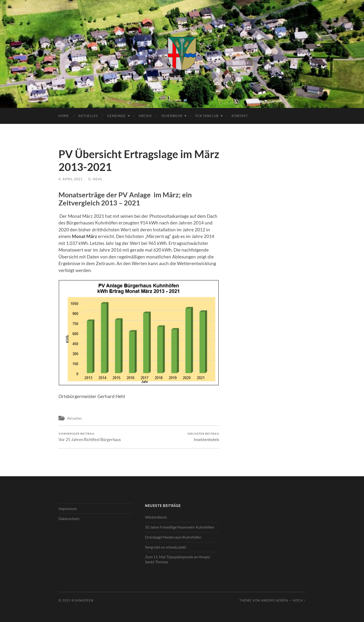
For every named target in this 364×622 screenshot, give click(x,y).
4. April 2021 (70, 179)
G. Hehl (95, 179)
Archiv (145, 116)
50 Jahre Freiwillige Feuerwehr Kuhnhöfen (180, 527)
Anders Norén (274, 600)
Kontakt (240, 116)
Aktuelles (88, 116)
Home (64, 116)
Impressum (68, 508)
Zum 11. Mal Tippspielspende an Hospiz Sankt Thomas (177, 559)
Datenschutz (69, 518)
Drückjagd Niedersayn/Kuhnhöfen (173, 537)
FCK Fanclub (207, 116)
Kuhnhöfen (83, 600)
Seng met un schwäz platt (166, 547)
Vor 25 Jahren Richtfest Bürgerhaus (90, 437)
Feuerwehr (172, 116)
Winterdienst (156, 517)
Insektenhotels (203, 437)
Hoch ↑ (299, 600)
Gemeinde (116, 116)
